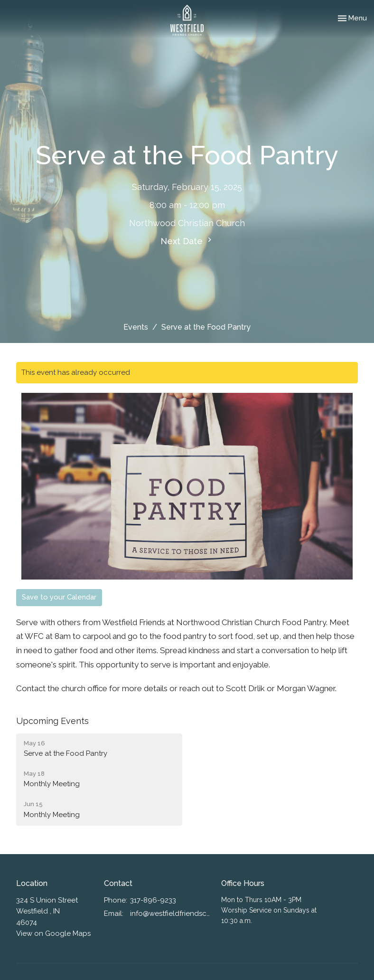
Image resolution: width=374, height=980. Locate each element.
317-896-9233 (153, 900)
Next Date (187, 241)
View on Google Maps (53, 933)
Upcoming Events (52, 721)
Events (136, 327)
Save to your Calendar (59, 597)
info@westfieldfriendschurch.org (171, 913)
